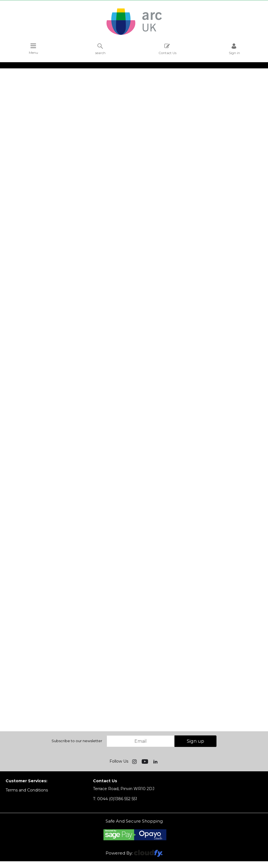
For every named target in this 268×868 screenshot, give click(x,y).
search (100, 49)
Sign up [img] (195, 741)
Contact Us (167, 49)
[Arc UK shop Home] (134, 34)
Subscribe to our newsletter (77, 741)
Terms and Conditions (27, 790)
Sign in (234, 49)
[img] (135, 761)
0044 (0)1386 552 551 (115, 799)
